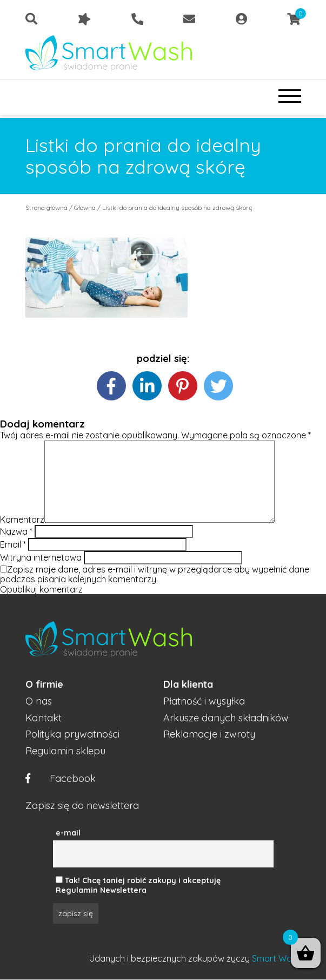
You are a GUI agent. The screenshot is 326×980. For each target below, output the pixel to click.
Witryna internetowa (41, 557)
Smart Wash (277, 958)
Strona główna (46, 208)
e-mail (68, 833)
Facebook (61, 779)
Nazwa (16, 531)
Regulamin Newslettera (101, 890)
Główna (85, 208)
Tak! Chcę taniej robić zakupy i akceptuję (143, 880)
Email (13, 544)
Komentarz (22, 519)
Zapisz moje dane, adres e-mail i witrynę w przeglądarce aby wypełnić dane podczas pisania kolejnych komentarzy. (155, 574)
